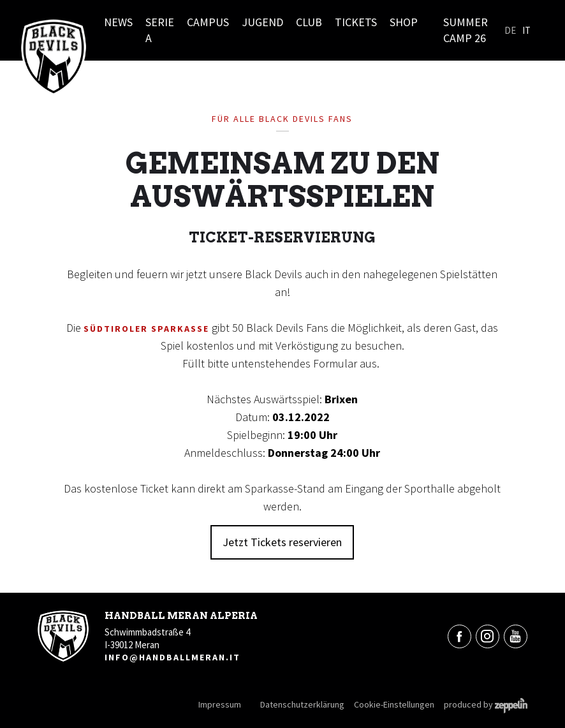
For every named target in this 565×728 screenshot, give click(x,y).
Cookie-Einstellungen (394, 704)
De (510, 30)
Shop (404, 22)
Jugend (262, 22)
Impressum (220, 704)
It (526, 30)
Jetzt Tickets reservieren (282, 542)
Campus (208, 22)
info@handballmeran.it (172, 657)
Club (309, 22)
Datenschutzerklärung (302, 704)
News (118, 22)
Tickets (356, 22)
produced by (486, 704)
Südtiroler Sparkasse (146, 329)
